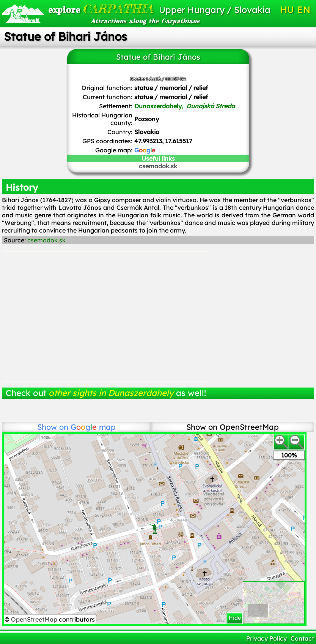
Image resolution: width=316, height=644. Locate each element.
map (93, 427)
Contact (302, 638)
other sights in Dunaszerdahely (111, 393)
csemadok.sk (158, 166)
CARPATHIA (96, 9)
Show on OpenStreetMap (233, 427)
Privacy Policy (266, 638)
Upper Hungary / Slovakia (215, 10)
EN (304, 9)
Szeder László (145, 79)
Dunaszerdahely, (185, 106)
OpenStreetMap (35, 619)
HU (287, 9)
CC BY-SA (176, 79)
